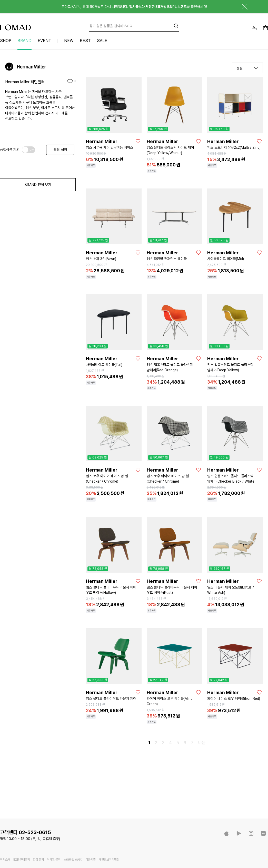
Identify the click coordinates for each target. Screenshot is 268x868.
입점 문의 (38, 860)
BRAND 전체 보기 (38, 185)
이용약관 (91, 860)
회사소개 (5, 860)
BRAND (24, 41)
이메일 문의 (54, 860)
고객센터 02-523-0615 (26, 832)
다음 (202, 743)
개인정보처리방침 (109, 860)
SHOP (6, 41)
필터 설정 (60, 150)
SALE (102, 41)
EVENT (44, 41)
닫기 (241, 7)
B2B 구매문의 (22, 860)
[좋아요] (138, 141)
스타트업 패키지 (73, 860)
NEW (69, 41)
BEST (85, 41)
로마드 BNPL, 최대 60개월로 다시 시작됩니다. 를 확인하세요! (134, 7)
